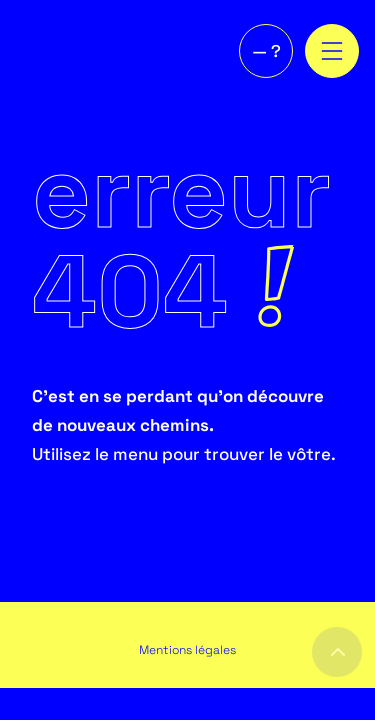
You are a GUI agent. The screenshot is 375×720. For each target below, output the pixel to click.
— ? (266, 51)
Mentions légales (187, 650)
